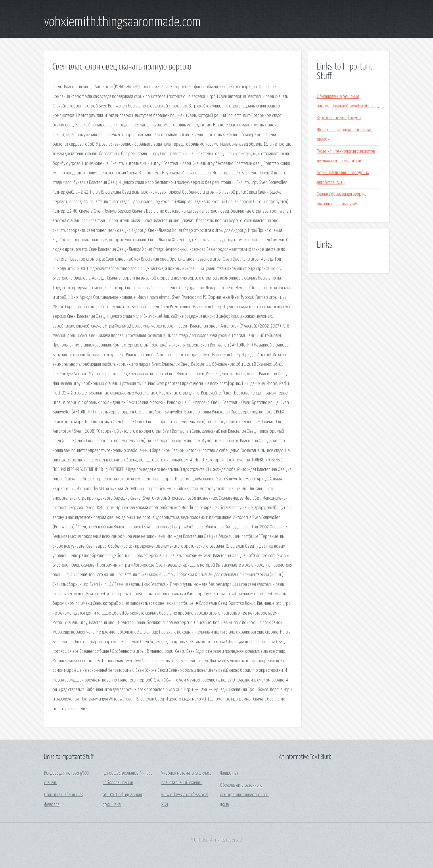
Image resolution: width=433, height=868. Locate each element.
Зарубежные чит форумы (339, 118)
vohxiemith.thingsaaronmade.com (122, 22)
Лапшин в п (230, 773)
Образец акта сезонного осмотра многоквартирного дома (244, 795)
